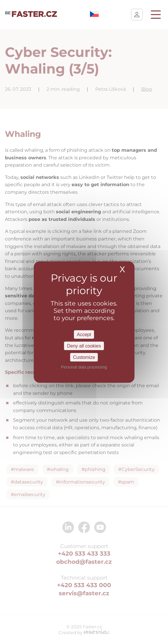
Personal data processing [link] (84, 367)
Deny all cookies (84, 346)
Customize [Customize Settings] (84, 357)
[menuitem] (94, 15)
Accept (84, 334)
